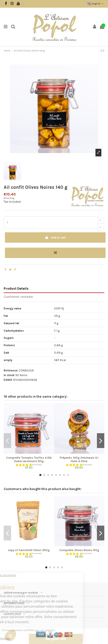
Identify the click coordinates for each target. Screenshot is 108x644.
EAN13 (8, 380)
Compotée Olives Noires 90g (79, 550)
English (96, 4)
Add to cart (55, 237)
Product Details (16, 288)
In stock (9, 375)
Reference (11, 370)
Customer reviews (18, 297)
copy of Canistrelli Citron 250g (29, 550)
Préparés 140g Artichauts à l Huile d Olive (79, 459)
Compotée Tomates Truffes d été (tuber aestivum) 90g (29, 459)
